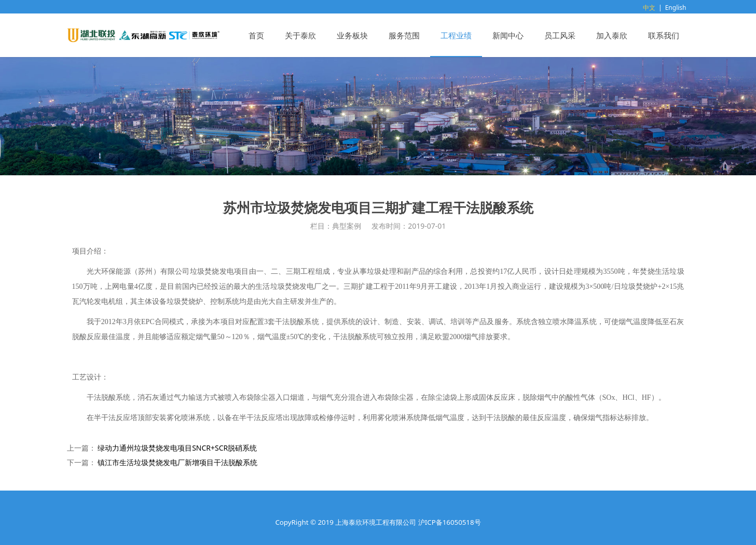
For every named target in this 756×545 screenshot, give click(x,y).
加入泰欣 (612, 35)
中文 (649, 8)
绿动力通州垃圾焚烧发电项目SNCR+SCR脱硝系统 (177, 448)
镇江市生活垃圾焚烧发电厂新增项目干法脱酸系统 (177, 462)
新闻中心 (508, 35)
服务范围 (404, 35)
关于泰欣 (300, 35)
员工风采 (560, 35)
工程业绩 (456, 35)
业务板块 (352, 35)
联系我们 (664, 35)
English (676, 8)
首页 (256, 35)
